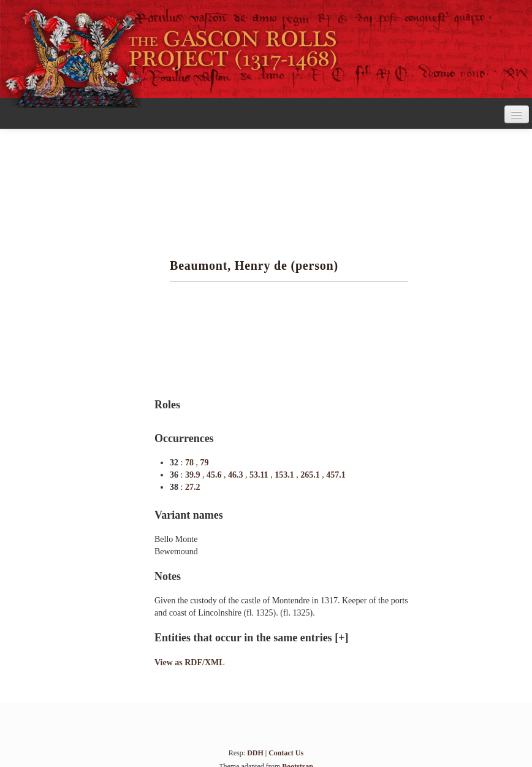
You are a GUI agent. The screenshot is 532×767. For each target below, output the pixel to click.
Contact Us (286, 753)
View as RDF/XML (190, 662)
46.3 (237, 475)
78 (191, 463)
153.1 (285, 475)
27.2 (193, 487)
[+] (341, 638)
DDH (255, 753)
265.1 (311, 475)
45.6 (215, 475)
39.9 (194, 475)
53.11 (260, 475)
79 (204, 463)
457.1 (336, 475)
